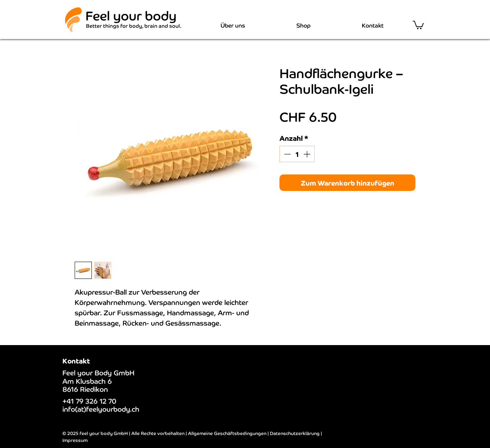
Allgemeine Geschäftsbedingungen (227, 433)
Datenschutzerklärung (295, 433)
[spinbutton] (297, 154)
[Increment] (308, 154)
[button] (418, 24)
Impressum (75, 440)
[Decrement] (287, 154)
